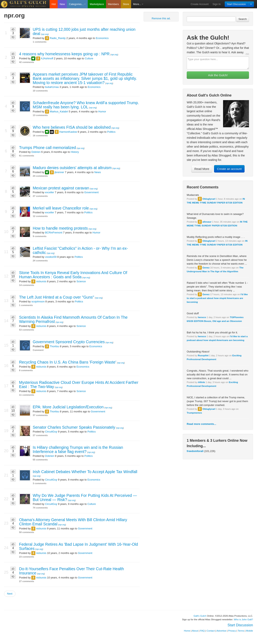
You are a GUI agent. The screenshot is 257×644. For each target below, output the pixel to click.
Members (113, 4)
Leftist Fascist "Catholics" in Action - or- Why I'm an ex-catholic (80, 250)
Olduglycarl (209, 199)
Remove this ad (161, 18)
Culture (89, 58)
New (62, 4)
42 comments (27, 62)
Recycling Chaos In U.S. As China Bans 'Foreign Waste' (68, 362)
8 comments (26, 370)
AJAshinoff (47, 58)
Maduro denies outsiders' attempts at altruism (72, 168)
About (195, 631)
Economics (102, 38)
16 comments (40, 135)
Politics (111, 132)
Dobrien (36, 152)
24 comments (40, 176)
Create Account (200, 4)
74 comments (40, 508)
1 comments (40, 42)
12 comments (40, 216)
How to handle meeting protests (60, 228)
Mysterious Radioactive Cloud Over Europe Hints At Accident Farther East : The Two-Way (79, 385)
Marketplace (97, 4)
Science (81, 281)
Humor (102, 111)
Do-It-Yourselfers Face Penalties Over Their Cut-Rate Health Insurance (71, 571)
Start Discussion (236, 4)
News (98, 172)
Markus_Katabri (59, 111)
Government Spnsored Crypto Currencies (69, 342)
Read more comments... (201, 424)
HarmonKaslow (68, 132)
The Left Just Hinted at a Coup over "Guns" (57, 297)
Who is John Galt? (244, 619)
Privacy (232, 631)
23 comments (27, 557)
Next (10, 594)
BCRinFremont (54, 233)
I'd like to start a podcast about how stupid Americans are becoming (217, 298)
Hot (54, 4)
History (75, 152)
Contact (211, 631)
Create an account (229, 169)
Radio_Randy (58, 38)
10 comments (40, 91)
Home (187, 631)
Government (92, 192)
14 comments (27, 285)
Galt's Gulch (200, 616)
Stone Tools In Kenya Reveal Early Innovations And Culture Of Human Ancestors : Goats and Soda (73, 275)
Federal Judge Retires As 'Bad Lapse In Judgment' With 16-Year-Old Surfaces (79, 546)
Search (243, 19)
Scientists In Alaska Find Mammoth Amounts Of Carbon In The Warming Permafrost (73, 319)
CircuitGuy (51, 432)
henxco (202, 317)
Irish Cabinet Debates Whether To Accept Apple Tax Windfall (85, 472)
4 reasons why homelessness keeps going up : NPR (64, 54)
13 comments (40, 115)
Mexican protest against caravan (61, 188)
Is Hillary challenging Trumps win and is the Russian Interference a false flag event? (78, 449)
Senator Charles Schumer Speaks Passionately (74, 427)
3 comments (40, 483)
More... (138, 4)
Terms (241, 631)
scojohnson (38, 301)
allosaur (207, 222)
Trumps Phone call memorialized (47, 148)
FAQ (202, 631)
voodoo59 (51, 257)
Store (126, 4)
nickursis (41, 281)
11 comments (27, 395)
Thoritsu (55, 346)
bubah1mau (52, 87)
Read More (202, 169)
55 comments (40, 460)
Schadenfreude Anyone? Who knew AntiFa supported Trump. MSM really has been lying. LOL (86, 105)
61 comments (27, 156)
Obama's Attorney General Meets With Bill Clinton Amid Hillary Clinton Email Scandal (73, 522)
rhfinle (201, 382)
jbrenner (59, 172)
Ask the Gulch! (218, 75)
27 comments (40, 196)
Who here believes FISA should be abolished (72, 127)
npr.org (45, 34)
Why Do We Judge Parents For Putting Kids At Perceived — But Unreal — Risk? (85, 498)
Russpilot (203, 355)
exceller (49, 192)
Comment (38, 350)
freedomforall (195, 451)
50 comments (27, 532)
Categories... (77, 4)
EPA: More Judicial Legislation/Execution (68, 407)
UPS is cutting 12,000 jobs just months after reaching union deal (84, 31)
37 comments (40, 415)
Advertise (221, 631)
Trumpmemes (194, 413)
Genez (206, 268)
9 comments (40, 236)
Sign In (217, 4)
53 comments (27, 330)
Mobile (250, 631)
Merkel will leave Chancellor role (61, 208)
